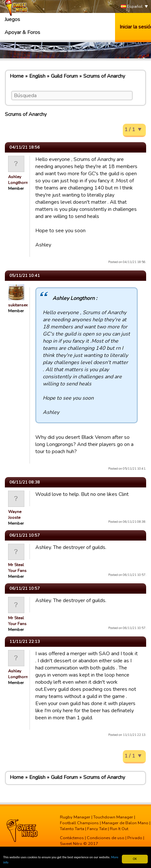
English (37, 76)
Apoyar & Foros (22, 32)
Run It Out (119, 829)
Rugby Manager (75, 817)
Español (132, 7)
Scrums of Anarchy (104, 76)
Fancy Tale (97, 829)
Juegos (12, 19)
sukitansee (18, 305)
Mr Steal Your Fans (17, 568)
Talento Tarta (72, 829)
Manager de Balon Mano (125, 823)
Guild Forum (64, 76)
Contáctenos (72, 838)
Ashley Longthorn (18, 180)
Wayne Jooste (15, 515)
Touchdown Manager (113, 817)
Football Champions (79, 823)
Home (17, 76)
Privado (135, 838)
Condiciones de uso (106, 838)
